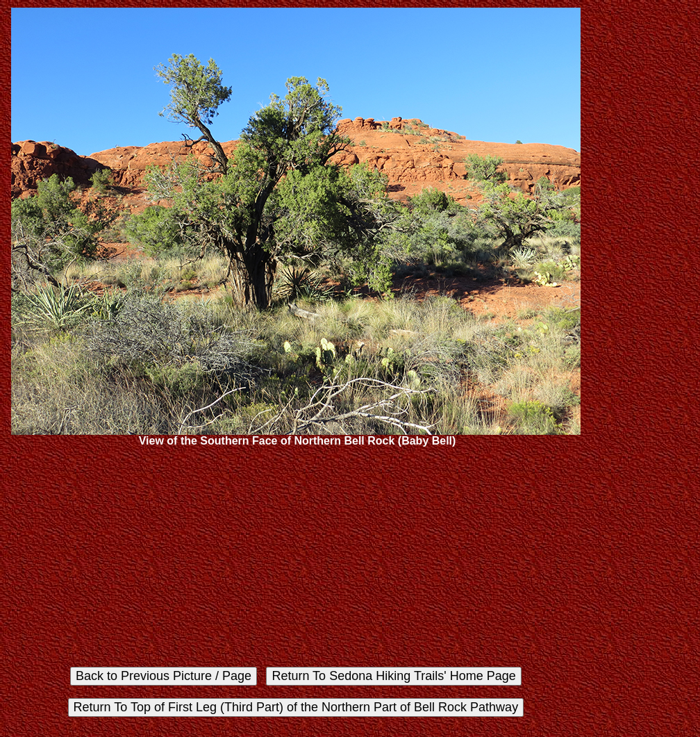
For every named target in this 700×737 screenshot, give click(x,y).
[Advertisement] (296, 557)
